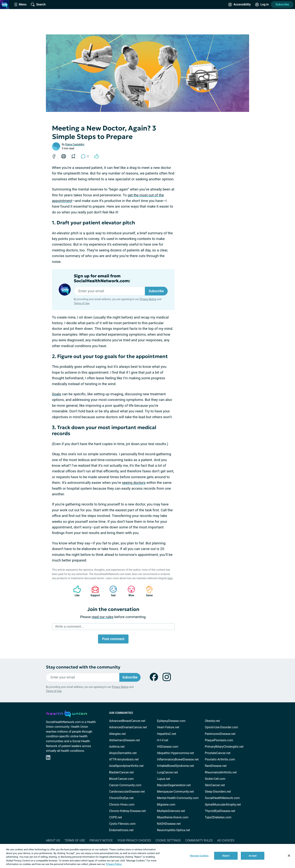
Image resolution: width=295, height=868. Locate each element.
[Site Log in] (262, 5)
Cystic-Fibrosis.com (122, 824)
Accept (253, 856)
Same (147, 591)
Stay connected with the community (83, 667)
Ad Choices (226, 840)
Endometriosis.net (121, 830)
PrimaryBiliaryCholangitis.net (224, 747)
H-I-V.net (163, 740)
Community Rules (199, 840)
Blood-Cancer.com (121, 779)
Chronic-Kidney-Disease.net (127, 811)
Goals (57, 394)
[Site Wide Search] (38, 5)
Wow (129, 591)
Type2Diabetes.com (218, 817)
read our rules (103, 617)
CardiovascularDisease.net (127, 792)
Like (75, 591)
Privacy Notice (148, 299)
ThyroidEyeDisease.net (220, 811)
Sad (111, 591)
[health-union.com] (67, 713)
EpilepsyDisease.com (171, 721)
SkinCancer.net (215, 785)
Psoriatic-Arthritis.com (220, 759)
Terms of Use (82, 303)
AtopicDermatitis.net (123, 753)
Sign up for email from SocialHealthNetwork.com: (102, 278)
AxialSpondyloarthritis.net (126, 766)
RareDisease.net (216, 766)
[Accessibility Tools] (239, 5)
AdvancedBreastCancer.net (127, 721)
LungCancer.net (167, 772)
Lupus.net (163, 779)
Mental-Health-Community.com (178, 798)
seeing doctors (134, 483)
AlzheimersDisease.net (124, 740)
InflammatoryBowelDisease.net (178, 759)
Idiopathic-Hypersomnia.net (175, 753)
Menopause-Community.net (175, 792)
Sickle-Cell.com (215, 779)
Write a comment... (69, 626)
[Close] (289, 856)
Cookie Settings (168, 840)
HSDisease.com (168, 747)
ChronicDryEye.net (121, 798)
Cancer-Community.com (125, 785)
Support (94, 591)
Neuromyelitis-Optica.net (173, 830)
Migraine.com (166, 805)
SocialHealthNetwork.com (222, 798)
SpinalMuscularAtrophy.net (223, 805)
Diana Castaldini (75, 144)
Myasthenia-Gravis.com (173, 817)
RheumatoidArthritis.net (221, 772)
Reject (226, 856)
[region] (147, 856)
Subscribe (282, 4)
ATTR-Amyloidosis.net (124, 759)
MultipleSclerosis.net (171, 811)
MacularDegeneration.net (174, 785)
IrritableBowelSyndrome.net (175, 766)
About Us (53, 840)
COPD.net (116, 817)
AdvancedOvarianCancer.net (128, 727)
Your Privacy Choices (134, 840)
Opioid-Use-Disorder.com (222, 727)
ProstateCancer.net (218, 753)
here (170, 578)
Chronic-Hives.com (122, 805)
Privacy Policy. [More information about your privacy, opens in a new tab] (114, 864)
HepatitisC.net (166, 734)
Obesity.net (212, 721)
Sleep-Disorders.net (218, 792)
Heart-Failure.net (168, 727)
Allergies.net (117, 734)
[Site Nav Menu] (20, 5)
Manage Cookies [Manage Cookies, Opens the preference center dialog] (199, 856)
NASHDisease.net (169, 824)
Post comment (113, 639)
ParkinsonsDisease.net (220, 734)
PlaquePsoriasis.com (219, 740)
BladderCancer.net (121, 772)
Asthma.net (117, 747)
